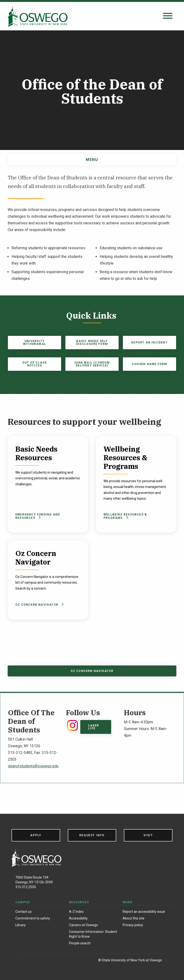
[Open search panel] (168, 16)
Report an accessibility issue (144, 912)
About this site (134, 918)
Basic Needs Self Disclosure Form (92, 343)
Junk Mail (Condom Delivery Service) (92, 364)
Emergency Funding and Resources (38, 516)
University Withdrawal (34, 343)
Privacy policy (133, 925)
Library (20, 925)
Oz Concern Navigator (39, 605)
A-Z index (76, 912)
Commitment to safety (33, 918)
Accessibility (78, 918)
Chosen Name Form (149, 364)
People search (80, 943)
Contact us (23, 912)
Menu (92, 160)
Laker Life (94, 727)
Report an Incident (149, 343)
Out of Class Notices (34, 364)
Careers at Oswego (83, 925)
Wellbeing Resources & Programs (125, 516)
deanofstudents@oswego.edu (33, 766)
